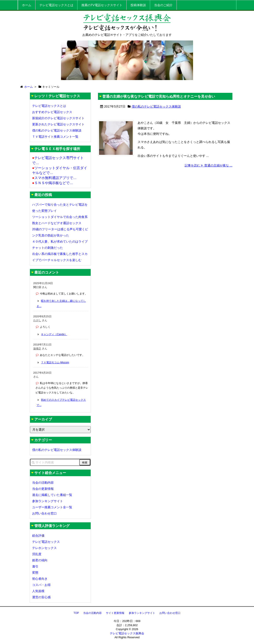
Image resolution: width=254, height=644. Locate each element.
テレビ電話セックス (46, 542)
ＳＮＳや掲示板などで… (53, 183)
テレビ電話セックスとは (56, 5)
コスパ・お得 (41, 585)
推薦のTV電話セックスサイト (102, 5)
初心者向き (40, 579)
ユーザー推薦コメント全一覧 (52, 507)
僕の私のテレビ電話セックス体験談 (156, 106)
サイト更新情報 (115, 613)
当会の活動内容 (43, 483)
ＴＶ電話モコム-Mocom (55, 362)
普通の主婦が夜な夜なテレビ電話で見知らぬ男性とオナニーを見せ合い (159, 96)
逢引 (35, 566)
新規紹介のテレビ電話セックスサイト (58, 118)
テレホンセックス (44, 548)
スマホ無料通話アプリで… (54, 178)
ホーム (27, 5)
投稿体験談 (138, 5)
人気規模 (38, 591)
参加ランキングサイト (48, 501)
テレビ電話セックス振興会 (127, 633)
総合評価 (38, 536)
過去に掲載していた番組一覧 (52, 495)
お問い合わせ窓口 (44, 513)
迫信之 (37, 349)
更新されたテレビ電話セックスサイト (58, 124)
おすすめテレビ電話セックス (52, 112)
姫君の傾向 (40, 560)
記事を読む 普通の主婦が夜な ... (209, 171)
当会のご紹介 (163, 5)
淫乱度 (37, 554)
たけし (37, 320)
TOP (76, 613)
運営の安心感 (41, 597)
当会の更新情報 (43, 489)
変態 (35, 573)
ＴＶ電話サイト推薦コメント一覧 (55, 137)
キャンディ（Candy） (54, 334)
